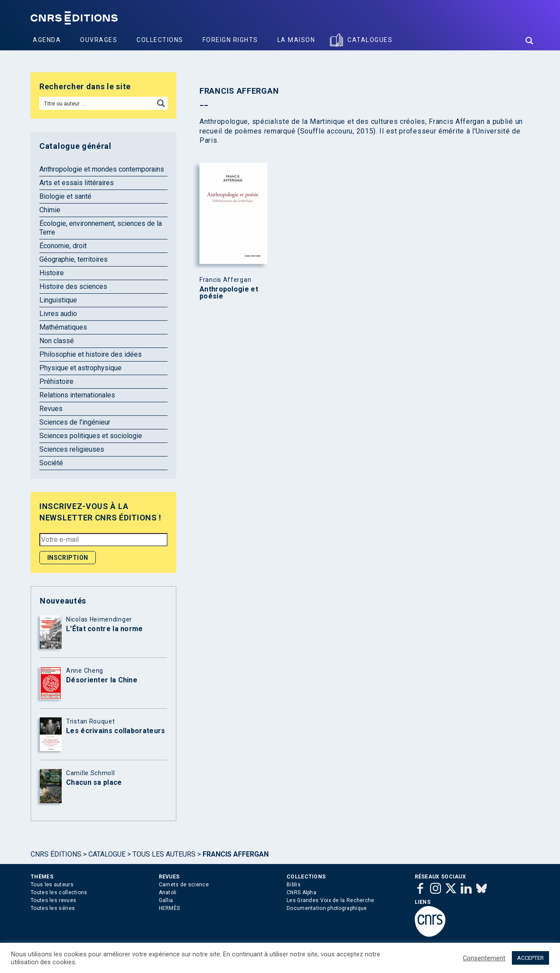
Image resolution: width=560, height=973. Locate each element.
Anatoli (168, 892)
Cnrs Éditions (56, 854)
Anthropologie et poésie (229, 293)
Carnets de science (184, 885)
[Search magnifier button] (529, 41)
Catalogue (107, 854)
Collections (160, 40)
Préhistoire (56, 381)
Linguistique (58, 300)
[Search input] (97, 103)
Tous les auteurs (164, 854)
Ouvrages (99, 40)
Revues (51, 409)
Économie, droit (63, 246)
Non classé (57, 341)
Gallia (166, 900)
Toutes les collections (59, 892)
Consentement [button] (484, 958)
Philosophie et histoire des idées (91, 354)
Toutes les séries (53, 908)
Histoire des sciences (73, 286)
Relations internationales (77, 395)
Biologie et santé (65, 196)
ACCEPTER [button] (530, 958)
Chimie (50, 210)
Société (51, 463)
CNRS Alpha (301, 892)
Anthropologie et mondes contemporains (102, 169)
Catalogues (370, 40)
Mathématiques (63, 327)
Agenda (47, 40)
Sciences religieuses (72, 449)
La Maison (296, 40)
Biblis (294, 885)
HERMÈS (170, 908)
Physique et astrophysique (80, 368)
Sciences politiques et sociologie (91, 436)
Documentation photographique (327, 908)
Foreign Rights (230, 40)
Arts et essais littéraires (77, 183)
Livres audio (58, 314)
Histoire (52, 273)
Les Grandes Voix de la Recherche (331, 900)
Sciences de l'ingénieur (75, 422)
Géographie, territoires (73, 259)
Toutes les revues (53, 900)
